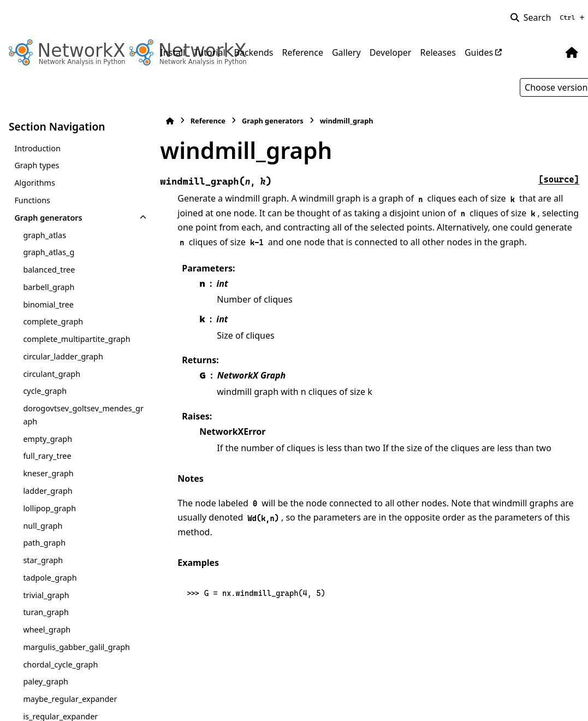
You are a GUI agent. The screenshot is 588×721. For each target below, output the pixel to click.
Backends (254, 52)
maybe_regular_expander (70, 699)
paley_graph (46, 681)
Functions (32, 200)
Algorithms (35, 183)
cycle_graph (45, 391)
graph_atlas (44, 235)
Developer (391, 52)
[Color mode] (549, 52)
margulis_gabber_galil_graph (76, 647)
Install (173, 52)
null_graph (43, 526)
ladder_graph (47, 491)
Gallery (346, 52)
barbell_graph (49, 287)
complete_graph (53, 321)
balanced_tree (49, 270)
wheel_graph (47, 630)
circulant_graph (52, 374)
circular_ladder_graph (63, 356)
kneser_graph (48, 473)
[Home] (165, 121)
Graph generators (48, 218)
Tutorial (209, 52)
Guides (479, 52)
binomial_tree (48, 305)
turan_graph (46, 612)
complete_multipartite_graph (76, 339)
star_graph (43, 560)
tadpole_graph (50, 578)
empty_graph (47, 439)
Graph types (37, 165)
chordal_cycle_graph (60, 664)
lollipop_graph (49, 508)
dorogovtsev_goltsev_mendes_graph (79, 415)
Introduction (37, 148)
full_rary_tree (47, 456)
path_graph (44, 543)
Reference (303, 52)
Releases (438, 52)
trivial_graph (46, 595)
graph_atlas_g (49, 252)
